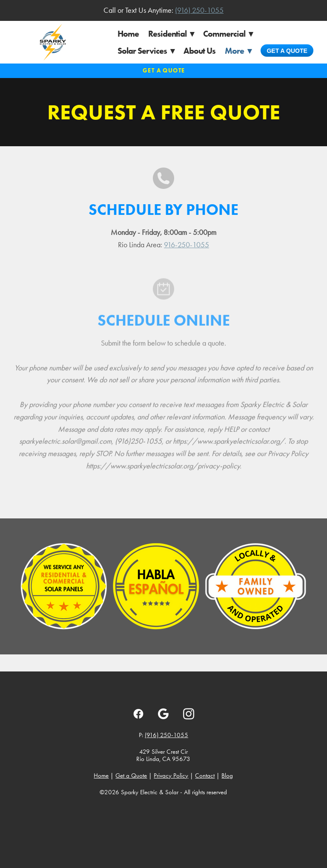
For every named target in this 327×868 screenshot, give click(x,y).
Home (128, 34)
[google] (163, 714)
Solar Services (146, 51)
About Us (199, 51)
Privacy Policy (171, 775)
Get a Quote (287, 51)
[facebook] (138, 714)
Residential (171, 34)
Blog (227, 775)
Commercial (228, 34)
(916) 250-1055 (199, 10)
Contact (205, 775)
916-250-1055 (186, 245)
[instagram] (188, 714)
